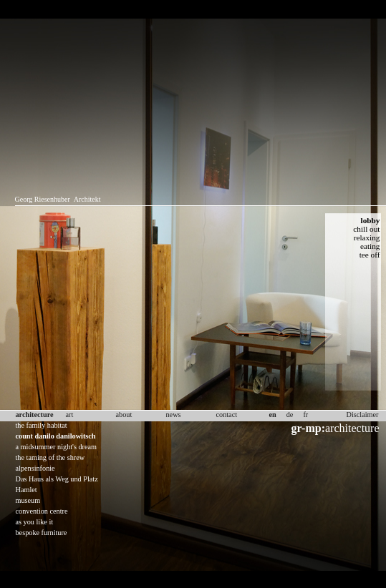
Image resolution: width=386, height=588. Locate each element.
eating (370, 246)
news (174, 415)
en (273, 415)
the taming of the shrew (50, 457)
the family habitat (42, 425)
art (70, 415)
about (124, 415)
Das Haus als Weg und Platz (57, 479)
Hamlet (26, 490)
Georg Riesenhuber (43, 199)
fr (305, 415)
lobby (371, 220)
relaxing (367, 237)
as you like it (35, 522)
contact (227, 415)
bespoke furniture (42, 533)
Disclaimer (363, 415)
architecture (336, 428)
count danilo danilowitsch (56, 436)
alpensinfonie (35, 468)
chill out (366, 229)
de (290, 415)
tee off (370, 255)
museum (28, 500)
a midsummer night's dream (57, 447)
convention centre (42, 511)
